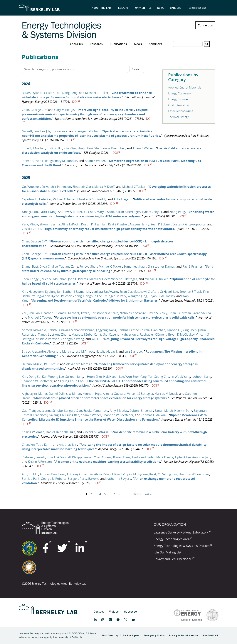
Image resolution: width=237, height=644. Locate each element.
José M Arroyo (84, 351)
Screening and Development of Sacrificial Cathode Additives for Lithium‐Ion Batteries (95, 300)
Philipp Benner (82, 457)
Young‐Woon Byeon (46, 296)
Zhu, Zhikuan (31, 313)
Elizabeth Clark (83, 187)
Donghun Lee (93, 296)
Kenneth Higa (92, 394)
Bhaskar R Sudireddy (92, 199)
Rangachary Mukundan (61, 161)
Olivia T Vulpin (122, 474)
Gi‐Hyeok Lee (169, 292)
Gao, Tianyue (31, 411)
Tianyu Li (44, 334)
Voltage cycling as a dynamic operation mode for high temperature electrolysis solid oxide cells (125, 317)
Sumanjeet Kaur (135, 266)
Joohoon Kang (201, 377)
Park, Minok (30, 224)
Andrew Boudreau (52, 474)
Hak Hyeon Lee (114, 377)
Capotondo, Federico (36, 199)
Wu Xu (96, 339)
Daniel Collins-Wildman (65, 394)
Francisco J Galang (46, 415)
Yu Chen (90, 212)
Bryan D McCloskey (162, 296)
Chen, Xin (28, 445)
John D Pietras (78, 279)
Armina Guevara (114, 394)
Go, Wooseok (31, 187)
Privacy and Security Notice (174, 559)
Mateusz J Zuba (82, 334)
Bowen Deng (122, 457)
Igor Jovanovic (58, 131)
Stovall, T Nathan (34, 148)
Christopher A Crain (104, 313)
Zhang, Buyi (30, 266)
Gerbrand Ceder (143, 457)
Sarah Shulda (202, 313)
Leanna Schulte (52, 411)
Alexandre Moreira (60, 351)
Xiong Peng (70, 93)
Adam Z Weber (143, 148)
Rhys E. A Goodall (59, 457)
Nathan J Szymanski (77, 292)
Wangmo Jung (137, 296)
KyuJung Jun (53, 292)
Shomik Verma (50, 224)
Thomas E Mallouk (154, 415)
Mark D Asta (165, 457)
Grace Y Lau (52, 93)
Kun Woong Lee (53, 377)
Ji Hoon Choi (93, 377)
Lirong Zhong (61, 334)
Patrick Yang (48, 212)
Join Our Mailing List (168, 552)
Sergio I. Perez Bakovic (83, 479)
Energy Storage (178, 99)
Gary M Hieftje (64, 110)
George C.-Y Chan (87, 131)
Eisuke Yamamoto (96, 411)
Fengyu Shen (88, 266)
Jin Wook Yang (180, 377)
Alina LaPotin (70, 224)
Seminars (156, 44)
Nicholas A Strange (133, 313)
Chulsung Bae (70, 415)
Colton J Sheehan (141, 411)
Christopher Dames (161, 266)
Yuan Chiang (103, 457)
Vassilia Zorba (32, 229)
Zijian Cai (126, 292)
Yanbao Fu (174, 330)
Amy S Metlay (119, 411)
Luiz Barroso (133, 351)
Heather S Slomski (54, 313)
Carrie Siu (101, 334)
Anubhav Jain (68, 445)
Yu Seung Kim (168, 474)
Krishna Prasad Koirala (134, 330)
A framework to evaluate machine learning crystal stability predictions (108, 462)
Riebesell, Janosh (33, 457)
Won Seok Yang (136, 377)
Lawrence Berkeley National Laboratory (182, 532)
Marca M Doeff (105, 187)
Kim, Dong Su (31, 377)
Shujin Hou (85, 148)
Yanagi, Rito (30, 212)
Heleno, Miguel (32, 364)
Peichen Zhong (71, 296)
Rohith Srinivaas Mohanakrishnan (71, 330)
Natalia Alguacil (106, 351)
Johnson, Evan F (33, 161)
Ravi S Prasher (118, 224)
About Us (76, 44)
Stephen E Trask (191, 292)
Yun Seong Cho (159, 377)
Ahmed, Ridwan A (34, 330)
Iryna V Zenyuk (152, 212)
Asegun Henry (139, 224)
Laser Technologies (181, 111)
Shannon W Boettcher (110, 148)
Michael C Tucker (97, 93)
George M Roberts (54, 479)
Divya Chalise (49, 266)
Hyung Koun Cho (72, 381)
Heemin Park (183, 411)
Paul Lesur (51, 364)
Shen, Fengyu (31, 279)
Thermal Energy (178, 117)
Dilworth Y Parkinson (56, 187)
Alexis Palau (102, 474)
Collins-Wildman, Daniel (38, 432)
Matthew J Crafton (146, 292)
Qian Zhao (158, 330)
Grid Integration (179, 105)
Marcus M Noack (166, 394)
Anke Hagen (122, 199)
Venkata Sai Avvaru (105, 292)
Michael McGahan (54, 279)
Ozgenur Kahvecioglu (124, 334)
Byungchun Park (115, 296)
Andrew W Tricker (70, 212)
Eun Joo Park (31, 479)
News (138, 44)
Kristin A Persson (47, 339)
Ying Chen (190, 330)
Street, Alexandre (34, 351)
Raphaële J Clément (153, 334)
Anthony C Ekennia (80, 474)
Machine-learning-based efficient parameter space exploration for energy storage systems (100, 398)
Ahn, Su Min (30, 474)
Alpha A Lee (183, 457)
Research (96, 44)
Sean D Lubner (161, 224)
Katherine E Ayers (119, 479)
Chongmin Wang (72, 339)
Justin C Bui (55, 148)
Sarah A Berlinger (128, 212)
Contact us (205, 25)
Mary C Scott (106, 212)
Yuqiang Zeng (69, 266)
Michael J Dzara (79, 313)
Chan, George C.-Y (34, 110)
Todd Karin (44, 445)
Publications (118, 44)
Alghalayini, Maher (35, 394)
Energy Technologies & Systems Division (183, 546)
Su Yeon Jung (74, 377)
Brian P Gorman (180, 313)
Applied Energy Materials (185, 87)
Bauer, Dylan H (32, 93)
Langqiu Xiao (73, 411)
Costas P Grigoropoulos (189, 224)
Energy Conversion (180, 93)
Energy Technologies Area (173, 539)
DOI (76, 102)
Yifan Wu (70, 148)
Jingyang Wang (106, 330)
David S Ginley (157, 313)
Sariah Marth (164, 411)
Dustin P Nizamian (94, 224)
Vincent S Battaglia (124, 279)
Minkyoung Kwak (145, 474)
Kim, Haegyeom (33, 292)
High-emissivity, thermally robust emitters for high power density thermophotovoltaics (109, 229)
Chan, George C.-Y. (35, 241)
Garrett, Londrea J (34, 131)
